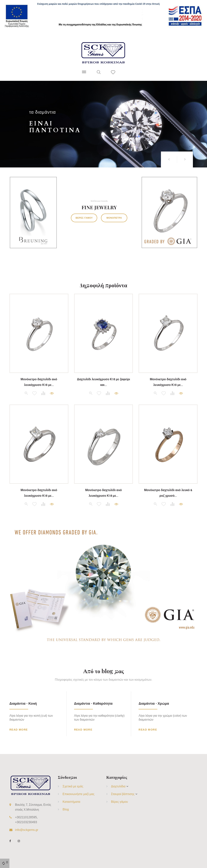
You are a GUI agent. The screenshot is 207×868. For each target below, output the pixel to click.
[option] (103, 124)
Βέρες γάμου (84, 218)
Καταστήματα (71, 802)
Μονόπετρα (114, 218)
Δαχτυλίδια (118, 786)
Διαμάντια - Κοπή (23, 704)
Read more (19, 730)
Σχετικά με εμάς (73, 786)
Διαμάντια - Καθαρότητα (93, 704)
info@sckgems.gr (27, 830)
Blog (66, 809)
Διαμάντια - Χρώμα (154, 704)
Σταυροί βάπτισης (123, 794)
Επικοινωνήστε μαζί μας (79, 794)
